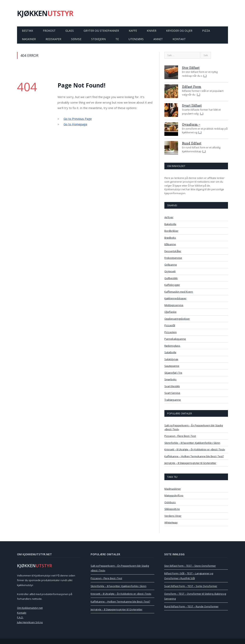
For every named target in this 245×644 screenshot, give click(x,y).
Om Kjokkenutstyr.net (30, 608)
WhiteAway (171, 522)
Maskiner (29, 39)
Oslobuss (170, 502)
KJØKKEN (45, 13)
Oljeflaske (170, 312)
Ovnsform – (191, 124)
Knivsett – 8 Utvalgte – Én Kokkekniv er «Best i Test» (195, 449)
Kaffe (133, 31)
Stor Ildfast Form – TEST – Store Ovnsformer (190, 566)
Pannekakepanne (175, 339)
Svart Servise (172, 393)
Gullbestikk (171, 278)
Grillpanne (171, 265)
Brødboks (170, 238)
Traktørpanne (173, 400)
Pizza (206, 31)
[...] (205, 76)
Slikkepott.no (172, 509)
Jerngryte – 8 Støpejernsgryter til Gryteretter (190, 463)
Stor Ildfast (191, 68)
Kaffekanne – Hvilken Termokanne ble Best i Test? (194, 456)
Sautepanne (172, 366)
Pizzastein (171, 332)
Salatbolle (170, 352)
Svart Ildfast (192, 105)
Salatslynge (171, 359)
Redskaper (53, 39)
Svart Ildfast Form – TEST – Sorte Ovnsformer (191, 586)
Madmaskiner (173, 489)
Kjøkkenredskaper (175, 298)
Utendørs (136, 39)
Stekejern (98, 39)
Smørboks (170, 379)
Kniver (152, 31)
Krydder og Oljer (179, 31)
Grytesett (170, 271)
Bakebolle (170, 224)
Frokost (49, 31)
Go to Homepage (75, 124)
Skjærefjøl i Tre (173, 373)
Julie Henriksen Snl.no (30, 622)
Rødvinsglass (172, 346)
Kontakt (179, 39)
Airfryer (169, 217)
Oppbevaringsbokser (177, 319)
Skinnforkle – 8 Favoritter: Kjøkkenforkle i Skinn (192, 443)
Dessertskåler (173, 251)
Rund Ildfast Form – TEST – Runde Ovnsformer (191, 606)
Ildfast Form (192, 87)
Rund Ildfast (192, 143)
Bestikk (27, 31)
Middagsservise (174, 305)
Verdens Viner (173, 516)
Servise (76, 39)
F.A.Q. (20, 617)
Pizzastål (170, 325)
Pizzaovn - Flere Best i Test (180, 436)
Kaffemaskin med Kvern (179, 292)
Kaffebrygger (172, 285)
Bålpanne (170, 244)
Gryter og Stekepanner (101, 31)
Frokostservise (173, 258)
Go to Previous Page (78, 119)
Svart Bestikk (172, 386)
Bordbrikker (171, 231)
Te (117, 39)
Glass (70, 31)
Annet (158, 39)
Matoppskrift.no (174, 495)
